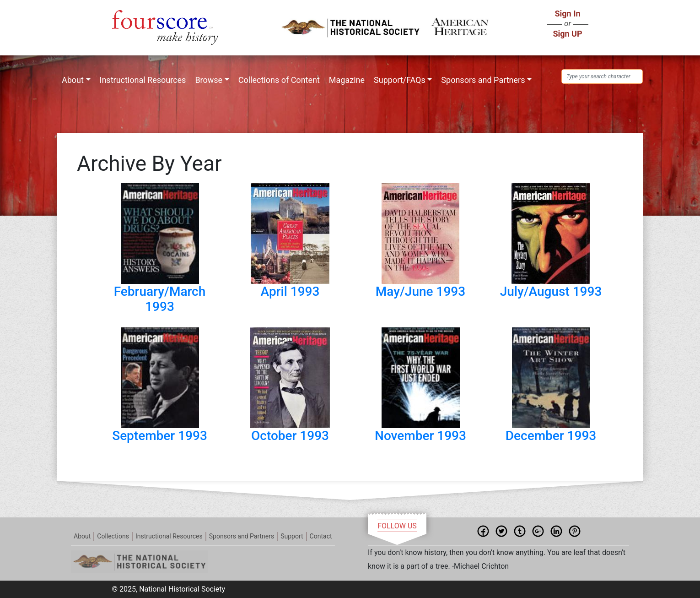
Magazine (347, 80)
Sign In (567, 14)
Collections (113, 536)
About (73, 80)
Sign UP (567, 34)
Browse (209, 80)
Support (292, 536)
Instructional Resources (143, 80)
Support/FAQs (400, 80)
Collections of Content (279, 80)
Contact (321, 536)
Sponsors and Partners (483, 80)
